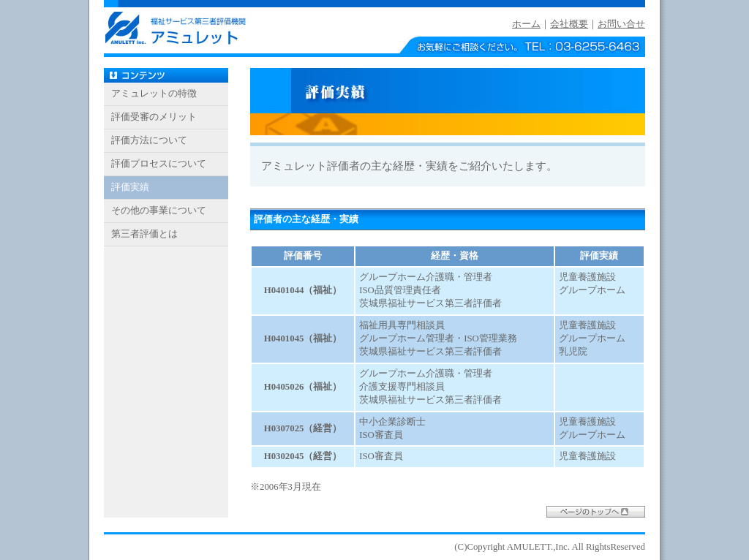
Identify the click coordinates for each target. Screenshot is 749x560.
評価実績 (130, 187)
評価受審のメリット (154, 117)
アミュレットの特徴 (154, 94)
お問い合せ (621, 24)
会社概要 (569, 24)
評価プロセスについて (159, 164)
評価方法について (149, 140)
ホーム (526, 24)
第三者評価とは (144, 234)
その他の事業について (159, 211)
